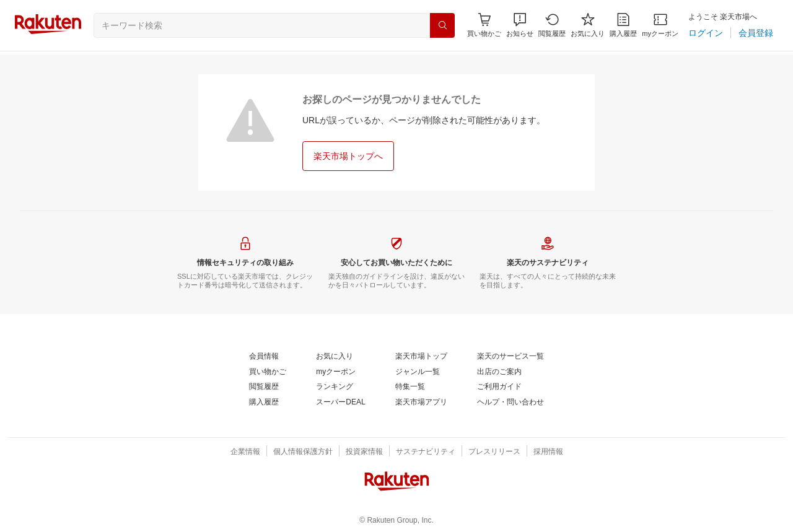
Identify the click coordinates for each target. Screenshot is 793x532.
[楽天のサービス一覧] (510, 357)
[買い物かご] (268, 372)
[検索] (442, 25)
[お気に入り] (588, 25)
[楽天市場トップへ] (348, 156)
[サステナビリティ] (426, 452)
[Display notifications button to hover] (484, 25)
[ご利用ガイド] (499, 387)
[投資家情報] (364, 452)
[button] (520, 25)
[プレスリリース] (494, 452)
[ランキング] (335, 387)
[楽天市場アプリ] (421, 403)
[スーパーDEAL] (340, 403)
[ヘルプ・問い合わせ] (510, 403)
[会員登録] (756, 33)
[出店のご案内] (499, 372)
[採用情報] (548, 452)
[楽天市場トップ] (421, 357)
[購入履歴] (623, 25)
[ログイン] (706, 33)
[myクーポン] (660, 25)
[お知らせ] (520, 25)
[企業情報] (245, 452)
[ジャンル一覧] (418, 372)
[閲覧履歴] (552, 25)
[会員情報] (264, 357)
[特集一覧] (410, 387)
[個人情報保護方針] (303, 452)
